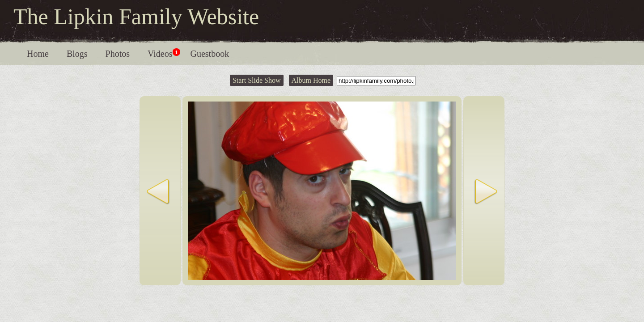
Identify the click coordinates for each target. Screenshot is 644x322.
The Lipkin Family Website (136, 17)
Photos (118, 54)
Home (38, 54)
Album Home (311, 80)
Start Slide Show (257, 80)
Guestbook (210, 54)
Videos (164, 53)
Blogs (77, 54)
